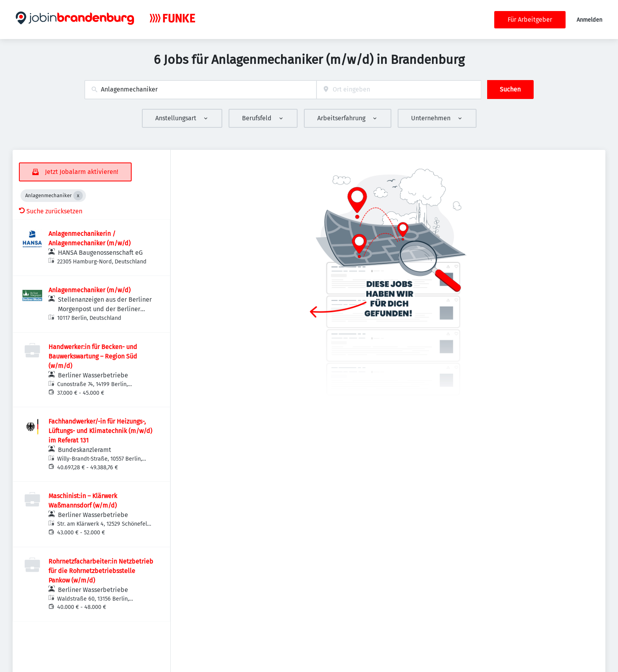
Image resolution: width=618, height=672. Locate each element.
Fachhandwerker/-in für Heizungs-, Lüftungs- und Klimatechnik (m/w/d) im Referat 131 (100, 431)
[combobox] (200, 90)
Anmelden (589, 20)
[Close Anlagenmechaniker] (78, 196)
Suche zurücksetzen (51, 211)
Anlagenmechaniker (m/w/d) (89, 290)
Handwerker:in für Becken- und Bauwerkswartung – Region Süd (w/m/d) (93, 356)
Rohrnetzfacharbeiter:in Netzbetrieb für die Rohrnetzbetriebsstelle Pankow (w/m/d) (101, 571)
